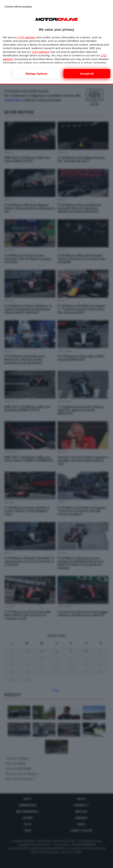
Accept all (87, 74)
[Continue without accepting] (18, 7)
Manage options (37, 74)
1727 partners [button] (27, 37)
